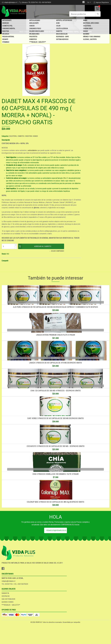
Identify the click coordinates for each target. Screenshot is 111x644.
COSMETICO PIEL (7, 26)
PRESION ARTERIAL (8, 37)
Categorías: (61, 99)
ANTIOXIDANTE (7, 21)
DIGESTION (6, 31)
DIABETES (59, 31)
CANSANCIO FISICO (35, 29)
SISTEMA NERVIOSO (62, 40)
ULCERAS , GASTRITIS (90, 40)
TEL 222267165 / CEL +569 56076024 (41, 621)
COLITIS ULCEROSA (62, 29)
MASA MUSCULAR (62, 34)
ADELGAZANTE (34, 23)
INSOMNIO (86, 34)
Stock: (59, 253)
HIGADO (86, 31)
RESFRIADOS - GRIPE (62, 37)
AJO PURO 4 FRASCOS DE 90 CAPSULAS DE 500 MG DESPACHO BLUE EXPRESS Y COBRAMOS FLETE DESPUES (55, 313)
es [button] (89, 2)
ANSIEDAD (6, 23)
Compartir (60, 260)
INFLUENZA (6, 34)
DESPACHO (61, 616)
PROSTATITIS (33, 37)
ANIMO (85, 21)
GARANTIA (61, 613)
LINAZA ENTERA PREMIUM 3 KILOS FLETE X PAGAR (56, 347)
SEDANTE (5, 40)
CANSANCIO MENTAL (9, 29)
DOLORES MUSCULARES (37, 31)
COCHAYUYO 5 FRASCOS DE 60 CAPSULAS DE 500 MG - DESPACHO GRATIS (56, 487)
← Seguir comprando (80, 250)
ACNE (58, 23)
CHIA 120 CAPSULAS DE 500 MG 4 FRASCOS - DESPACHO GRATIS (56, 417)
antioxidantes (88, 113)
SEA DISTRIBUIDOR (64, 619)
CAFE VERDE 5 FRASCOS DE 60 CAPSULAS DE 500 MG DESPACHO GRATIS (55, 452)
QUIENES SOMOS (63, 622)
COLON (58, 26)
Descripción (61, 102)
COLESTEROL (87, 26)
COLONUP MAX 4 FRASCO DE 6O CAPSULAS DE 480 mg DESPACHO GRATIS (55, 557)
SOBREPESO (33, 40)
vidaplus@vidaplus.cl (11, 2)
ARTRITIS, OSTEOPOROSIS (64, 21)
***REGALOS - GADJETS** (38, 42)
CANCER (32, 26)
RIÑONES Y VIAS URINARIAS (92, 37)
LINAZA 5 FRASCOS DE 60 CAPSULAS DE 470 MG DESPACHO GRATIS (56, 382)
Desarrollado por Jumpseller (71, 642)
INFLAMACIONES (34, 34)
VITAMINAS (6, 42)
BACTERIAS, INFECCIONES (91, 23)
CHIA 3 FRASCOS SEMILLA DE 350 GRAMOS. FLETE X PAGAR (55, 522)
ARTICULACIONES (35, 21)
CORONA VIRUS (88, 29)
